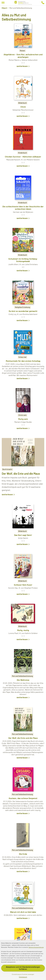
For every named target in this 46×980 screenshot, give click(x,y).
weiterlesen (22, 66)
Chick (23, 107)
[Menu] (3, 3)
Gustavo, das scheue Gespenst (23, 798)
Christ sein (22, 415)
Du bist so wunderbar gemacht (23, 311)
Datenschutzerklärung (36, 947)
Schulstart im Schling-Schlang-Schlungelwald (23, 260)
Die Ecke (23, 854)
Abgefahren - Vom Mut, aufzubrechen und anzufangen (23, 56)
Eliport (4, 8)
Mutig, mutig (23, 630)
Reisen (22, 51)
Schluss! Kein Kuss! (23, 585)
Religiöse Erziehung (22, 307)
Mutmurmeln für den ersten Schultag (23, 361)
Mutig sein (23, 419)
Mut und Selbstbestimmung (22, 676)
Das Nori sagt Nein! (23, 535)
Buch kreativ (7, 469)
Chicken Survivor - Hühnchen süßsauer (23, 157)
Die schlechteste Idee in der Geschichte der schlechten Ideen (23, 208)
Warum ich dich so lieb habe (23, 912)
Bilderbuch (22, 103)
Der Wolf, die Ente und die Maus (21, 474)
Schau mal (22, 357)
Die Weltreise (23, 680)
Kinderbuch (22, 153)
